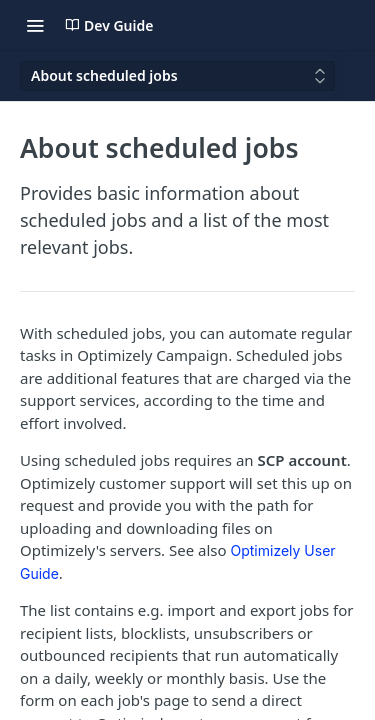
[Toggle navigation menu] (35, 25)
